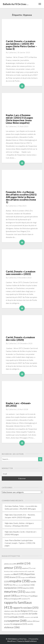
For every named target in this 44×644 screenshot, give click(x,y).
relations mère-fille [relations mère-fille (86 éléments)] (12, 611)
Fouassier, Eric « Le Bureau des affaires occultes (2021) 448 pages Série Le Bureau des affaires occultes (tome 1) (21, 197)
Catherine (12, 52)
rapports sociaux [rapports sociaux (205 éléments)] (26, 608)
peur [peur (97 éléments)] (20, 596)
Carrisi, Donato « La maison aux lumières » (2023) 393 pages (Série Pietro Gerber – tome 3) (21, 45)
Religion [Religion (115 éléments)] (27, 611)
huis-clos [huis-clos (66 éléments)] (19, 585)
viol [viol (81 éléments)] (30, 624)
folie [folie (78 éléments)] (12, 585)
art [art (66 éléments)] (33, 568)
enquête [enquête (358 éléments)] (20, 581)
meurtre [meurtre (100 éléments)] (28, 588)
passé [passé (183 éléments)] (10, 596)
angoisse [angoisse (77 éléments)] (26, 568)
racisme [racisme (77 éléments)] (26, 599)
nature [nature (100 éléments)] (30, 592)
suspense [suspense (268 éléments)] (17, 621)
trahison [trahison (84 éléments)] (31, 621)
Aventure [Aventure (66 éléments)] (8, 571)
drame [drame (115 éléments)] (15, 577)
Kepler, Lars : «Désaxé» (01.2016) (18, 404)
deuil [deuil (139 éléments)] (18, 574)
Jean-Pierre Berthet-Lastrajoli (17, 540)
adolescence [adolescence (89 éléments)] (10, 564)
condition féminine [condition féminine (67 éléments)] (20, 571)
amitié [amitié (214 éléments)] (24, 563)
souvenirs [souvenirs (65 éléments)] (29, 617)
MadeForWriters (31, 641)
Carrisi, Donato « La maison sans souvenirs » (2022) (21, 273)
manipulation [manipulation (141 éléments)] (13, 588)
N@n (7, 515)
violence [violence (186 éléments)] (12, 627)
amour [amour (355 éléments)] (13, 568)
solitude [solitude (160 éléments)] (16, 617)
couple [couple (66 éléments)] (31, 571)
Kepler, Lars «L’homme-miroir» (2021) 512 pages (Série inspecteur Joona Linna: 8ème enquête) (19, 119)
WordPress (11, 641)
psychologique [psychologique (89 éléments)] (14, 599)
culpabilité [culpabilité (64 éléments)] (9, 574)
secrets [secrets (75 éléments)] (18, 614)
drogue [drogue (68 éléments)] (24, 577)
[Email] (22, 474)
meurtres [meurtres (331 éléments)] (15, 591)
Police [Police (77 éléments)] (27, 596)
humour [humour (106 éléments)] (29, 585)
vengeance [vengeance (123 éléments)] (20, 624)
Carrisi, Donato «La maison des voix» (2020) (20, 339)
